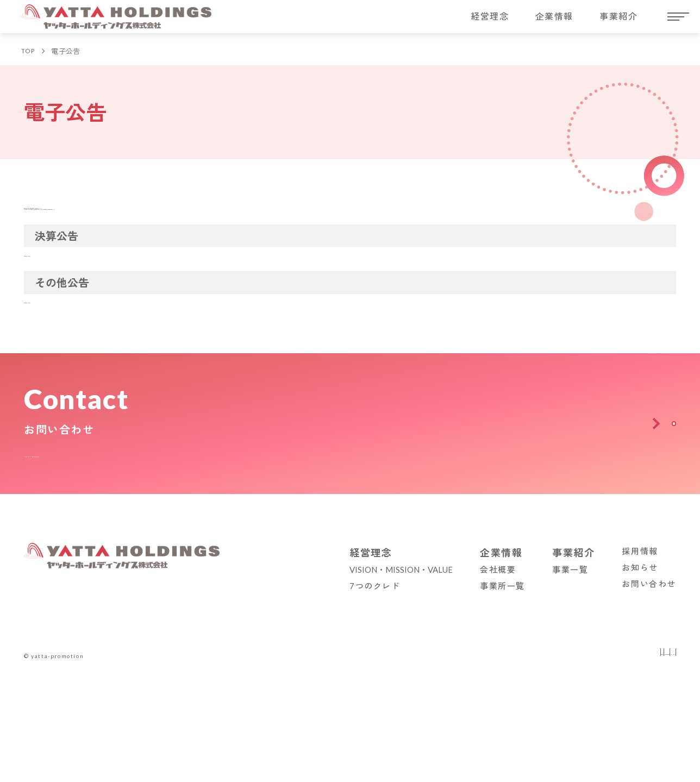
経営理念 (490, 21)
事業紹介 (618, 21)
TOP (30, 58)
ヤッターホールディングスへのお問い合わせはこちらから (148, 659)
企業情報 (554, 21)
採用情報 (640, 757)
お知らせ (640, 773)
